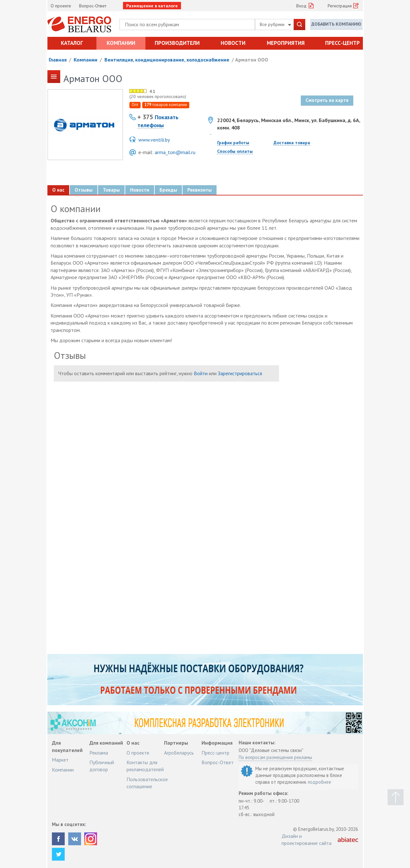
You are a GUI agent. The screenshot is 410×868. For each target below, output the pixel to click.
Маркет (60, 760)
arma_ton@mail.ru (175, 152)
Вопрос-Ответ (93, 6)
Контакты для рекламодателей (145, 766)
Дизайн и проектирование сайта (307, 839)
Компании (121, 43)
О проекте (61, 6)
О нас (58, 190)
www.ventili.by (154, 140)
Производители (177, 43)
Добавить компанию (336, 24)
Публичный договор (102, 766)
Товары (111, 190)
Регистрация (340, 6)
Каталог (72, 43)
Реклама (99, 753)
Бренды (168, 190)
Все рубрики (275, 24)
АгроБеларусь (179, 753)
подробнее (320, 782)
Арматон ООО (252, 60)
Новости (233, 43)
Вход (301, 6)
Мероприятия (286, 43)
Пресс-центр (342, 43)
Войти (201, 373)
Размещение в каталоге (152, 6)
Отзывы (84, 190)
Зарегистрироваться (240, 373)
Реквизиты (200, 190)
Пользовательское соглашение (147, 783)
